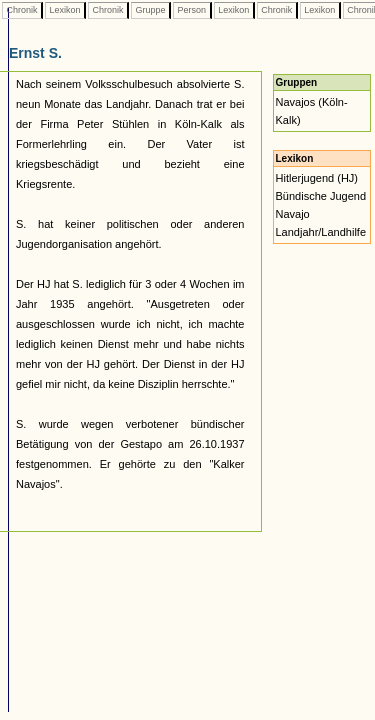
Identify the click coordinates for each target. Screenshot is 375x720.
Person (192, 10)
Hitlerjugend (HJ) (317, 178)
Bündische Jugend (321, 196)
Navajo (293, 214)
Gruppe (150, 10)
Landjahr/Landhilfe (321, 232)
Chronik (22, 10)
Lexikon (65, 10)
